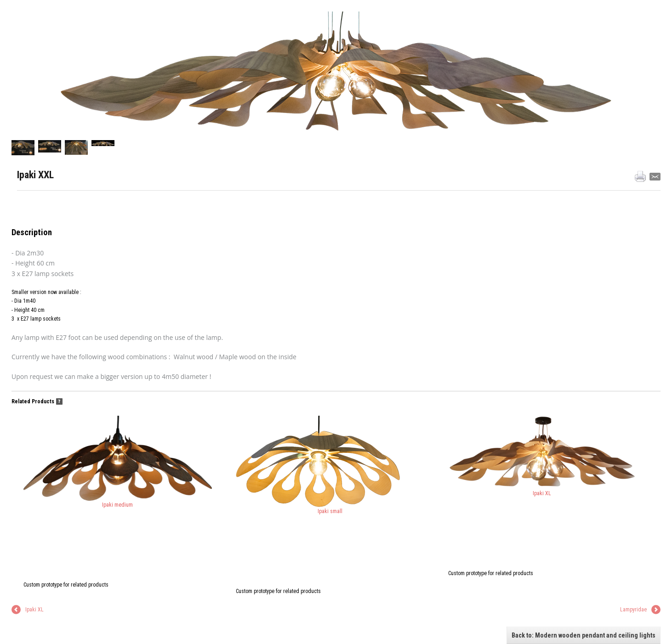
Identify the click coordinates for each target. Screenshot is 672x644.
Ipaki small (318, 465)
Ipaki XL (542, 456)
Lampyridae (633, 610)
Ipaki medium (118, 462)
